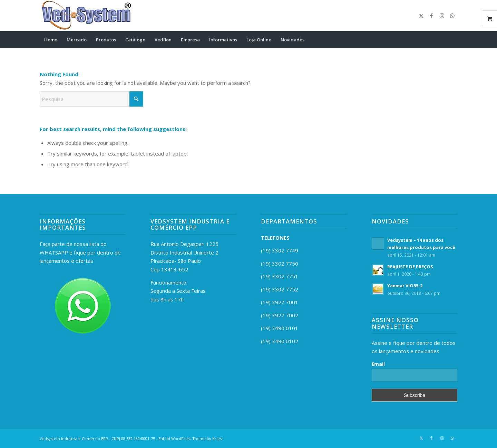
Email (378, 364)
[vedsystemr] (85, 16)
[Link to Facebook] (431, 16)
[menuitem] (51, 40)
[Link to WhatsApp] (452, 16)
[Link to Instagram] (442, 16)
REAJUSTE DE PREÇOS (410, 267)
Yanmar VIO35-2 (405, 286)
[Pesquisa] (453, 40)
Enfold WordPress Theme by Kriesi (191, 439)
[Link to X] (421, 16)
